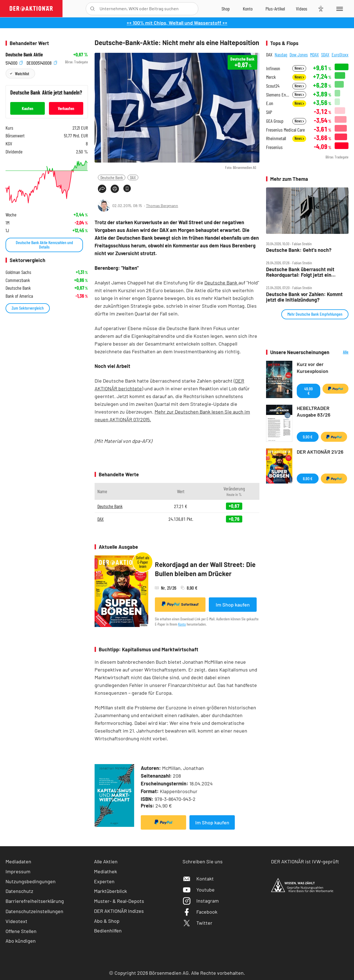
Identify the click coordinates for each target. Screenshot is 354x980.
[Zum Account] (248, 9)
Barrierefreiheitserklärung (35, 901)
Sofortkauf (180, 604)
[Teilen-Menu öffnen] (102, 189)
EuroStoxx (340, 54)
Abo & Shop (107, 921)
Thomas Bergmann (162, 206)
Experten (104, 881)
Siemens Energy (278, 95)
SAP (269, 112)
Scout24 (273, 86)
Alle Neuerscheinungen (340, 352)
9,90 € (308, 437)
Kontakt (198, 879)
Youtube (199, 890)
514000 (14, 62)
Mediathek (106, 871)
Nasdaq (281, 54)
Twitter (197, 923)
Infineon (273, 68)
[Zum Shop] (226, 9)
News (299, 68)
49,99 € (309, 391)
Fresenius (274, 147)
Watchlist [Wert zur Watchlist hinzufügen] (22, 73)
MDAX (314, 54)
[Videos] (302, 9)
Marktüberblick (110, 891)
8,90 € (308, 478)
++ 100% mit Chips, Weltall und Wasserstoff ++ (177, 23)
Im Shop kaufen (233, 605)
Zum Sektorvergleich (28, 308)
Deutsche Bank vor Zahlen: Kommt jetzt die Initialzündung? (304, 297)
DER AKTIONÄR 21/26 (320, 452)
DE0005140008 (42, 62)
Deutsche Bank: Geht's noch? (299, 250)
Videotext (16, 921)
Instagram (201, 901)
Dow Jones (299, 54)
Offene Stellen (21, 931)
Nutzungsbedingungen (31, 881)
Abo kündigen (21, 941)
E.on (270, 103)
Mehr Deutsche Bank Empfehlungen (315, 314)
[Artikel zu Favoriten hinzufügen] (127, 188)
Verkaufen (66, 108)
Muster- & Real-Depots (119, 901)
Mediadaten (18, 861)
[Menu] (339, 9)
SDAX (325, 54)
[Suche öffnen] (93, 9)
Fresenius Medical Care (285, 130)
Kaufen (28, 108)
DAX (133, 177)
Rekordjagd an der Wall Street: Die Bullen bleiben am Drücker (205, 569)
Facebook (200, 912)
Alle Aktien (106, 861)
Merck (271, 77)
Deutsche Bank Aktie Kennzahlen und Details (44, 245)
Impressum (18, 871)
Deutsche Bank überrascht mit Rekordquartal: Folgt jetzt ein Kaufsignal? (300, 272)
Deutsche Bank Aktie (24, 55)
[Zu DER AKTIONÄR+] (275, 9)
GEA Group (275, 121)
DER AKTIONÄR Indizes (119, 911)
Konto (182, 624)
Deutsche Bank (112, 177)
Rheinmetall (276, 138)
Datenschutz (19, 891)
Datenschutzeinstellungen (34, 911)
